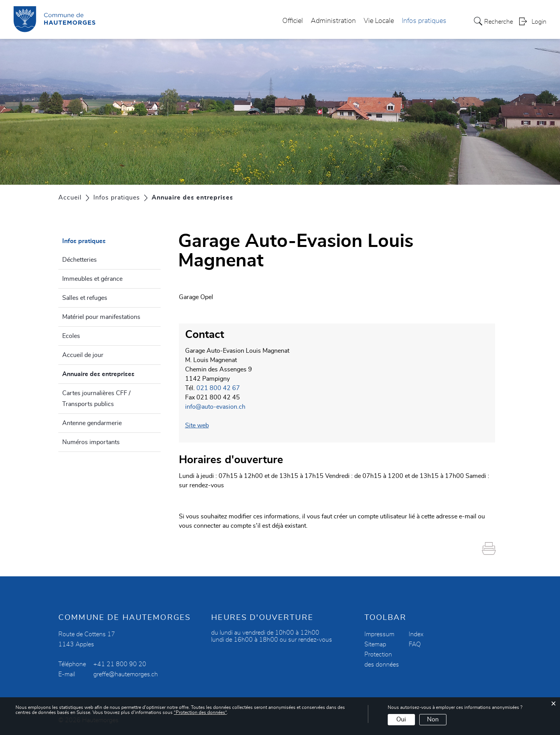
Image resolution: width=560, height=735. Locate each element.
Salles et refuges (85, 298)
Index (416, 634)
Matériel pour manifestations (101, 317)
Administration (333, 21)
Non (433, 719)
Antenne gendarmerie (92, 423)
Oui (401, 719)
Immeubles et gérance (92, 279)
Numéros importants (91, 442)
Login (539, 22)
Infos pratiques (424, 21)
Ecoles (71, 336)
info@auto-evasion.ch (215, 407)
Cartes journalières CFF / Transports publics (96, 399)
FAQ (415, 644)
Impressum (379, 634)
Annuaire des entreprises (111, 373)
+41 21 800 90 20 (120, 664)
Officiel (293, 21)
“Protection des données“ (200, 712)
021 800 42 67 (218, 388)
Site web (201, 425)
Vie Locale (379, 21)
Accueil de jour (83, 355)
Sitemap (375, 644)
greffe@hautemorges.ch (126, 674)
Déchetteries (80, 260)
